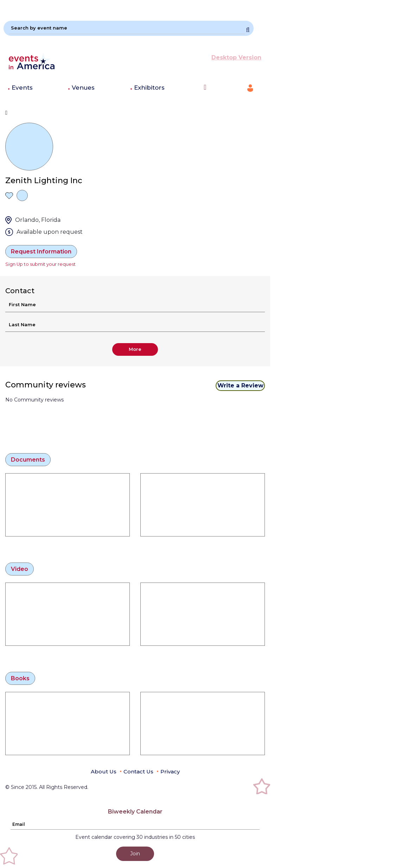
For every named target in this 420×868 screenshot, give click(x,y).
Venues (83, 88)
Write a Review (240, 385)
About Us (104, 771)
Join (135, 854)
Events (22, 88)
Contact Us (138, 771)
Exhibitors (149, 88)
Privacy (170, 771)
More (135, 349)
